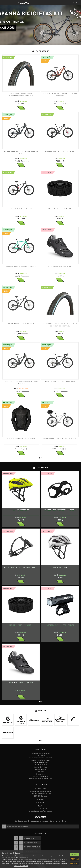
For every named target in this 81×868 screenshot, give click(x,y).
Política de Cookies (40, 765)
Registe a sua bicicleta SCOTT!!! (40, 779)
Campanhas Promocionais (40, 753)
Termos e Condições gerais (41, 760)
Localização (41, 789)
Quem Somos (40, 756)
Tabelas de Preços (40, 767)
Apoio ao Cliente (40, 769)
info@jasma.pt (40, 802)
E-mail (40, 800)
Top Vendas (40, 468)
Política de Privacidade (41, 762)
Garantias (40, 772)
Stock (17, 101)
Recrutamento (40, 774)
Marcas (41, 711)
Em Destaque (40, 51)
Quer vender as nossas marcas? (40, 758)
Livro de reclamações (41, 776)
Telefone (41, 806)
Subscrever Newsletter (15, 826)
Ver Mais (21, 108)
